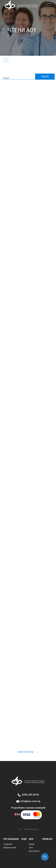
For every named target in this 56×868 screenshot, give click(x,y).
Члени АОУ (47, 839)
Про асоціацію (11, 839)
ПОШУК (45, 77)
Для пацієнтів (34, 851)
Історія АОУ (8, 844)
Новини (32, 844)
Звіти (31, 848)
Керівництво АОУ (10, 848)
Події (24, 839)
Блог (31, 839)
